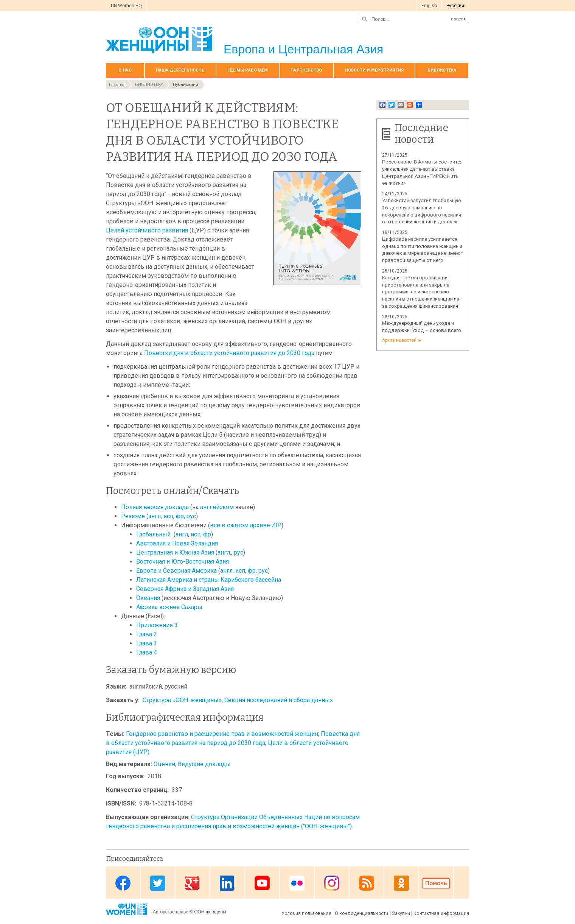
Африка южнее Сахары (169, 607)
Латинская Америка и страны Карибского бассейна (209, 580)
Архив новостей (399, 340)
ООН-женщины (210, 912)
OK (401, 883)
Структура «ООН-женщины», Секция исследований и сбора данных (238, 700)
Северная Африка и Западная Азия (185, 589)
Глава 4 (147, 652)
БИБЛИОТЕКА (442, 70)
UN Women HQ (126, 6)
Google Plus (193, 883)
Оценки (164, 764)
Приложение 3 (157, 625)
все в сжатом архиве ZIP (246, 525)
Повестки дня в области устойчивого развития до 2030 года (229, 353)
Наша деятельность (180, 70)
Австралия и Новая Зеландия (177, 543)
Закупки (401, 913)
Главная (117, 85)
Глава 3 (147, 643)
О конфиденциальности (362, 913)
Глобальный (154, 534)
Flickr (297, 883)
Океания (149, 598)
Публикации (186, 85)
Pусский (455, 6)
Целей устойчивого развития (147, 230)
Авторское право (171, 912)
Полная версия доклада (155, 507)
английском (218, 507)
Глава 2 (147, 634)
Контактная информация (441, 913)
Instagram (332, 883)
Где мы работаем (248, 70)
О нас (125, 70)
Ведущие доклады (204, 764)
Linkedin (227, 883)
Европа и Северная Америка (176, 571)
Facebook (123, 883)
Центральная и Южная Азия (175, 552)
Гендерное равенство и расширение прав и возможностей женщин (222, 734)
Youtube (262, 883)
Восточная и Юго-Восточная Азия (183, 562)
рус (191, 516)
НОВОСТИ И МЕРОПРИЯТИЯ (374, 70)
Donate (436, 883)
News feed (367, 883)
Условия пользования (306, 913)
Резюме (133, 516)
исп (168, 516)
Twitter (158, 883)
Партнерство (306, 70)
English (429, 6)
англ (155, 516)
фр (180, 516)
